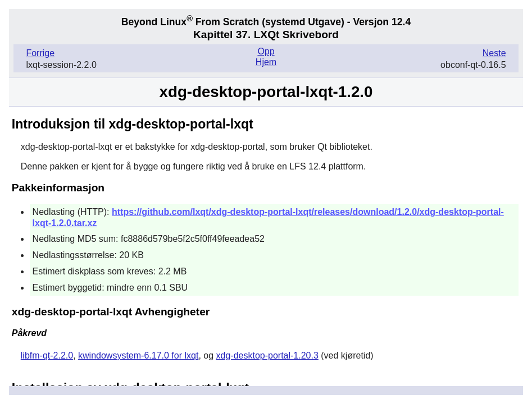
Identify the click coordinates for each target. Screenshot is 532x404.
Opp (266, 51)
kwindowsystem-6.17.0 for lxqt (138, 355)
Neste (494, 53)
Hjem (266, 62)
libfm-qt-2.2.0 (47, 355)
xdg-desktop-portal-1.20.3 (267, 355)
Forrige (40, 53)
